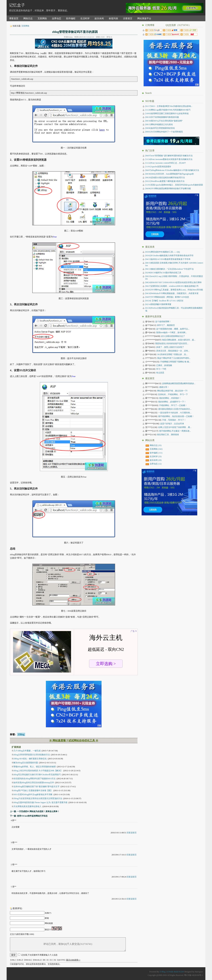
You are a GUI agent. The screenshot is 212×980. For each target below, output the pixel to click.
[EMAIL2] (37, 960)
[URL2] (20, 960)
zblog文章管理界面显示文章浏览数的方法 (32, 755)
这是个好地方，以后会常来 (172, 424)
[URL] (13, 960)
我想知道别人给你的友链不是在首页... (172, 343)
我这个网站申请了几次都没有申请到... (174, 358)
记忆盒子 (17, 5)
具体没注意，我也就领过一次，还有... (173, 351)
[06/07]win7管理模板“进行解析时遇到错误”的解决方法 (169, 156)
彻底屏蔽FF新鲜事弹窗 (158, 304)
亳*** (15, 842)
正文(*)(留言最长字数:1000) (22, 934)
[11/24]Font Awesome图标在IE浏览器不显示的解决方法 (169, 159)
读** (14, 887)
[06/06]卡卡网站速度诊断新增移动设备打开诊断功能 (168, 188)
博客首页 (14, 19)
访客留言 (128, 19)
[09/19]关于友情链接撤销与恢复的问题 (162, 117)
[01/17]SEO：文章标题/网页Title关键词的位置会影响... (169, 106)
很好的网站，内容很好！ (170, 398)
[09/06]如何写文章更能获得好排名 (160, 128)
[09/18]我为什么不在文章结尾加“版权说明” (164, 121)
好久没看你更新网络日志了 (173, 336)
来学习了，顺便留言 (166, 325)
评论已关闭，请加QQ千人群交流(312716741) (68, 944)
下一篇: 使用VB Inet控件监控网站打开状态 (29, 816)
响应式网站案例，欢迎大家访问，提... (179, 340)
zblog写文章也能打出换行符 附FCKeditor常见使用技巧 (37, 775)
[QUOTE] (61, 960)
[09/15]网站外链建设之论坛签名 (159, 124)
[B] (44, 960)
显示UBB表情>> (73, 960)
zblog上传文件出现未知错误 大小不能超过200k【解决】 (38, 771)
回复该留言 (132, 833)
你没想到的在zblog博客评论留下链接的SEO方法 (35, 779)
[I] (48, 960)
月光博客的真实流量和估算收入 (27, 806)
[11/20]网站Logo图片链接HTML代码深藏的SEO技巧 (168, 110)
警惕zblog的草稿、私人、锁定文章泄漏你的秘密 (35, 767)
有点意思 (160, 373)
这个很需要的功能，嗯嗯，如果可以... (173, 329)
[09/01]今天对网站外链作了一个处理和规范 (164, 132)
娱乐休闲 (99, 19)
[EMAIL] (28, 960)
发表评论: (18, 908)
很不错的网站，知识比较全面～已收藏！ (176, 416)
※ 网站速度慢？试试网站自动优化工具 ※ (74, 740)
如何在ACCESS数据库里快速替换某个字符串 (168, 259)
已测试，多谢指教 (164, 365)
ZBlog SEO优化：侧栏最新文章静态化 (30, 759)
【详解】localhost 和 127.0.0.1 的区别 (164, 301)
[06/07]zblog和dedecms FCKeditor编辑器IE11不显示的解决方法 (172, 170)
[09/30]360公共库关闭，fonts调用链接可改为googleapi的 (170, 174)
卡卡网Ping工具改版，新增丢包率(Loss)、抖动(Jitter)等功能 (174, 290)
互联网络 (42, 19)
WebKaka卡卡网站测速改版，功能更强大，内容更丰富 (172, 293)
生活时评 (85, 19)
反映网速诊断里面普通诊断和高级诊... (179, 383)
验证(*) (48, 930)
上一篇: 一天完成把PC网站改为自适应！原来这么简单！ (35, 811)
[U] (51, 960)
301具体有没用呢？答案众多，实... (172, 354)
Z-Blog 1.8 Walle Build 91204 (172, 972)
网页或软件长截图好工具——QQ (163, 252)
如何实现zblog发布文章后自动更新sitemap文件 (34, 783)
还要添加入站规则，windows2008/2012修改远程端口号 (172, 286)
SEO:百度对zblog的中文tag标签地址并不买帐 (33, 794)
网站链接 (49, 923)
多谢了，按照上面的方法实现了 (170, 347)
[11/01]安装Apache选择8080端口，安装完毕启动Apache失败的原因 (174, 185)
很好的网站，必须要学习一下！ (172, 402)
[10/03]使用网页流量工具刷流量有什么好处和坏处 (167, 113)
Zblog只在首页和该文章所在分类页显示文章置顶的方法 (38, 798)
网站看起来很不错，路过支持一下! (172, 391)
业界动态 (56, 19)
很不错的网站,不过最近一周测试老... (175, 431)
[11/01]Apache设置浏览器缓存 (158, 167)
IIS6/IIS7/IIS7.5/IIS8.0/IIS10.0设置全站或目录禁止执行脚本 (173, 282)
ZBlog (21, 734)
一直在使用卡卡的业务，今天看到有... (175, 413)
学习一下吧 (161, 369)
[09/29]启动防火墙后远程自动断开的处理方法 (165, 178)
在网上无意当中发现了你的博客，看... (175, 427)
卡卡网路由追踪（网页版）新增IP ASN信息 (167, 297)
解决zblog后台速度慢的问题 (26, 763)
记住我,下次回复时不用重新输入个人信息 (39, 955)
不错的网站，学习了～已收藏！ (173, 405)
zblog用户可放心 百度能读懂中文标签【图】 (33, 791)
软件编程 (71, 19)
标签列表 (113, 19)
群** (14, 820)
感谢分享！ (164, 387)
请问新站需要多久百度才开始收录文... (175, 409)
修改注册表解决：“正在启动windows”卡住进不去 (170, 269)
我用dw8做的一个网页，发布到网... (172, 333)
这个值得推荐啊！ (163, 322)
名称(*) (48, 913)
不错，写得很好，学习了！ (174, 420)
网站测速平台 (144, 19)
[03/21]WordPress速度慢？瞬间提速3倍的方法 (165, 181)
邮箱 (47, 918)
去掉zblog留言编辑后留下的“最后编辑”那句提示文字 (37, 787)
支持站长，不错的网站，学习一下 (173, 394)
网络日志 (28, 19)
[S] (55, 960)
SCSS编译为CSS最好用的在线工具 (163, 273)
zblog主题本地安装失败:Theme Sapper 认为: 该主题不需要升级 (40, 802)
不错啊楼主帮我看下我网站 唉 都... (175, 362)
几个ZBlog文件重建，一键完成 (27, 751)
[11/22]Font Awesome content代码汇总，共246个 (166, 163)
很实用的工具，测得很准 (168, 435)
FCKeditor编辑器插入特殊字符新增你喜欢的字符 (169, 256)
